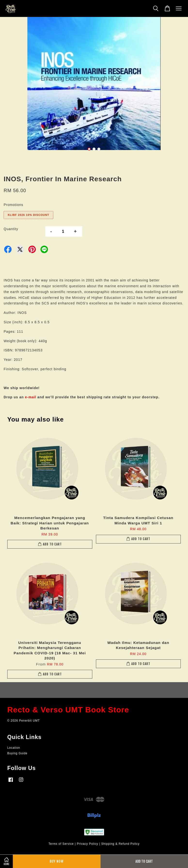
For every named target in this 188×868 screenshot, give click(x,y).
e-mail (31, 397)
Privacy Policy (87, 844)
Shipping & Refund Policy (120, 844)
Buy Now (57, 861)
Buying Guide (17, 753)
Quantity (11, 229)
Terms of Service (61, 844)
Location (14, 748)
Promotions (13, 205)
